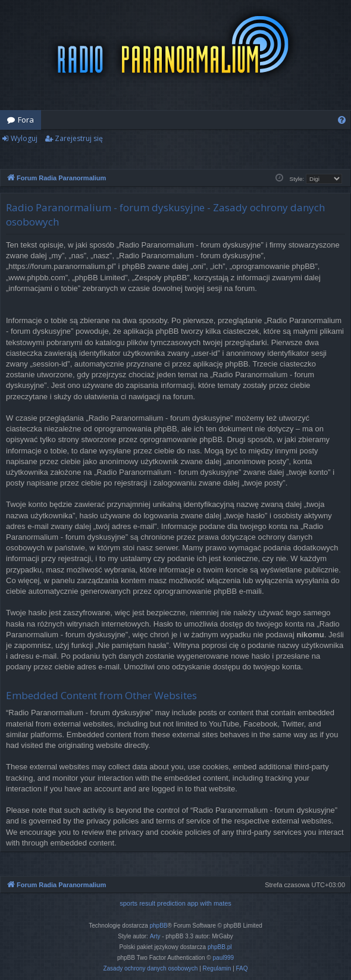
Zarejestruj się (79, 138)
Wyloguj (24, 138)
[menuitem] (342, 120)
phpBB (159, 926)
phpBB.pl (220, 947)
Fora (26, 120)
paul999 (224, 958)
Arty (155, 936)
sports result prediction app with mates (175, 903)
